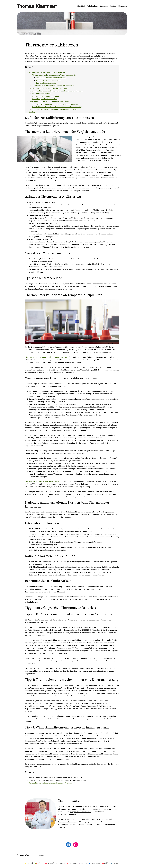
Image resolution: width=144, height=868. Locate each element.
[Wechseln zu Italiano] (39, 863)
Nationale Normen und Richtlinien (46, 96)
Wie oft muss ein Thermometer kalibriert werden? (48, 88)
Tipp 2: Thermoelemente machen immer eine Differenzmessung (57, 107)
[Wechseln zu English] (83, 863)
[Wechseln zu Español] (50, 863)
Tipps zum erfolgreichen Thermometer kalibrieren (49, 101)
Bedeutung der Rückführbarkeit (45, 99)
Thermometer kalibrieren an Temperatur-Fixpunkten (53, 86)
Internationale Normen (41, 94)
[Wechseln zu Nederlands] (94, 863)
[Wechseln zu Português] (72, 863)
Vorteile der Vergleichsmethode (49, 80)
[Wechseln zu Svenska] (115, 863)
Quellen (32, 112)
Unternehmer (112, 809)
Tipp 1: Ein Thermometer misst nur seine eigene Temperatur (56, 104)
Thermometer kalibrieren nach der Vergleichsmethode (54, 75)
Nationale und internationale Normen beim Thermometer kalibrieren (56, 91)
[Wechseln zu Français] (60, 863)
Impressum (39, 855)
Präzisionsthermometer (67, 814)
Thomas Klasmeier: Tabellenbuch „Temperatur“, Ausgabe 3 (52, 783)
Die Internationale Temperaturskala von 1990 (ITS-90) (46, 357)
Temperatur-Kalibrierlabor (80, 812)
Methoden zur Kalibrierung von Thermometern (47, 72)
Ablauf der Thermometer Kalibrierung (51, 78)
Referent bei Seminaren (67, 822)
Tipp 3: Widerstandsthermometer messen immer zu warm (55, 109)
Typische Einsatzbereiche (46, 83)
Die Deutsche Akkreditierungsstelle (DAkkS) (42, 481)
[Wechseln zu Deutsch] (29, 863)
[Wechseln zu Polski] (105, 863)
